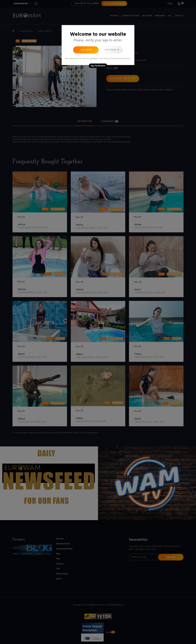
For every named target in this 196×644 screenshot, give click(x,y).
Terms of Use (109, 59)
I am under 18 (111, 50)
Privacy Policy (124, 59)
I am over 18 (86, 50)
